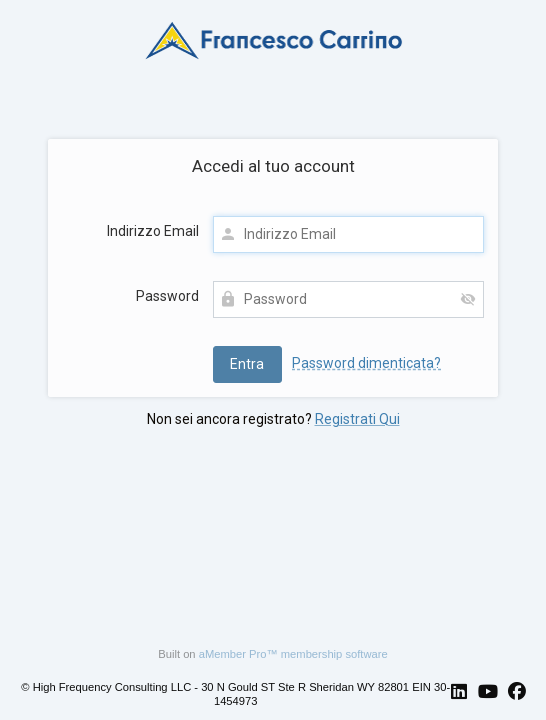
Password (167, 296)
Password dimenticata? (366, 363)
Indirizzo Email (153, 231)
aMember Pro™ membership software (293, 654)
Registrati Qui (357, 419)
